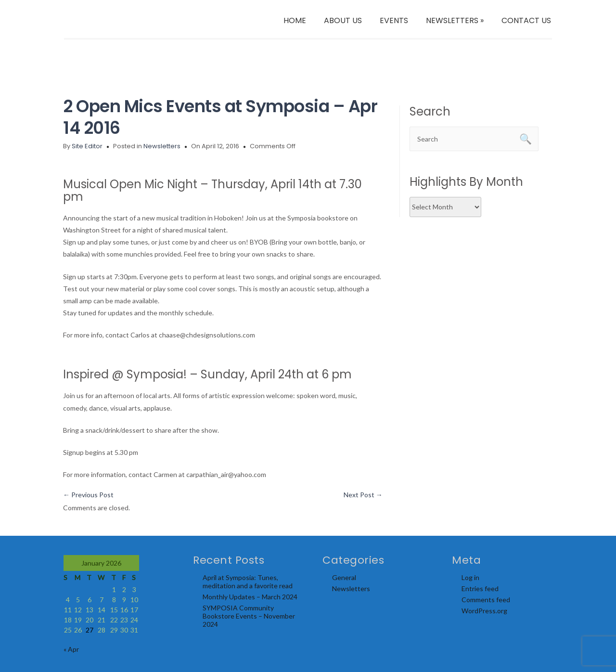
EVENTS (394, 20)
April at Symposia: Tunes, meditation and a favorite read (248, 582)
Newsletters (162, 146)
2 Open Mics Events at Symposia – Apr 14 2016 (220, 117)
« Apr (71, 649)
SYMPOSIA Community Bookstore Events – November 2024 (249, 616)
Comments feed (486, 600)
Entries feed (480, 588)
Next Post (363, 495)
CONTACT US (526, 20)
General (344, 577)
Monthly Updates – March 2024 (250, 597)
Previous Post (88, 495)
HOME (295, 20)
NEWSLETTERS (455, 20)
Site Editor (87, 146)
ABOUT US (343, 20)
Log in (470, 577)
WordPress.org (484, 611)
